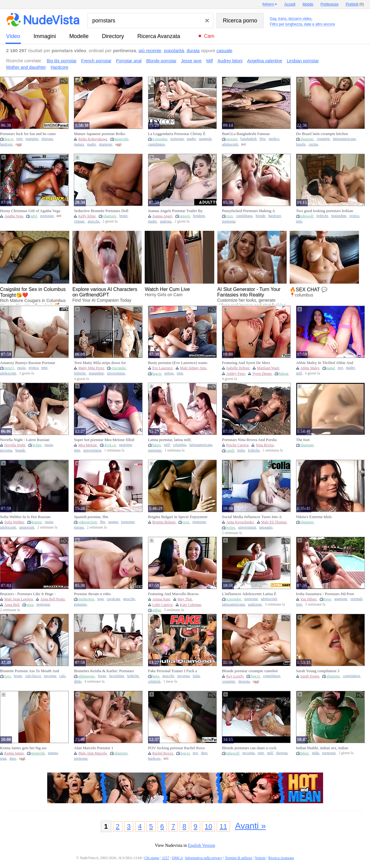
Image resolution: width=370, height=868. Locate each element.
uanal (331, 368)
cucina (313, 144)
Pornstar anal (129, 61)
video (13, 36)
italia (196, 676)
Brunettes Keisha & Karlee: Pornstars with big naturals (104, 671)
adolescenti (230, 144)
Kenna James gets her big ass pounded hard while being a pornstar (29, 748)
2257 (166, 858)
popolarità (174, 50)
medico (274, 139)
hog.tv (9, 139)
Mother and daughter (26, 67)
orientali (356, 599)
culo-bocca (33, 676)
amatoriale (27, 527)
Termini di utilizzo (239, 858)
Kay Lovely (235, 676)
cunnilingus (156, 144)
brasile (301, 144)
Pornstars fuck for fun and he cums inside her (28, 134)
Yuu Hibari (309, 599)
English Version (202, 845)
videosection (88, 522)
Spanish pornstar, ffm (91, 517)
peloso (169, 373)
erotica (354, 216)
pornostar (177, 139)
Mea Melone (88, 445)
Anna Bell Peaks (52, 599)
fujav (328, 599)
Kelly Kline (87, 216)
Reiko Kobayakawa (93, 139)
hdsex (157, 445)
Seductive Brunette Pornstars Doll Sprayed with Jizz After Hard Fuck (102, 211)
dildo (78, 682)
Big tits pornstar (62, 61)
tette (20, 139)
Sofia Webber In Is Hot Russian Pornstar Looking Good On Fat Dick (29, 517)
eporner (232, 139)
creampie (323, 139)
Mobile (308, 4)
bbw (263, 139)
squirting (125, 445)
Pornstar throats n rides (92, 594)
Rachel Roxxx (163, 753)
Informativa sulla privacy (204, 858)
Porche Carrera (237, 445)
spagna (113, 522)
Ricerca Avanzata (159, 36)
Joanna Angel (162, 216)
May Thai (185, 599)
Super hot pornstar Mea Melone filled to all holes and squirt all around (104, 440)
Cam (209, 36)
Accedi (290, 4)
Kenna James (14, 753)
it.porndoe (160, 139)
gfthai (157, 610)
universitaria (116, 373)
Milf (210, 61)
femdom (199, 216)
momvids (122, 139)
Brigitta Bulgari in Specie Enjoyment (178, 517)
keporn (37, 522)
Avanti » (251, 826)
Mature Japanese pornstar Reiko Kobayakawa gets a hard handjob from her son (100, 134)
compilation (272, 676)
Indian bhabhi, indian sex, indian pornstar (322, 748)
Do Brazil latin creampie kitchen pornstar (322, 134)
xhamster (307, 139)
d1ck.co (110, 445)
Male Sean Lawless (19, 599)
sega (100, 599)
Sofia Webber (14, 522)
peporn (185, 216)
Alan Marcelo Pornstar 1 (93, 748)
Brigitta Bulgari (164, 522)
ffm (103, 522)
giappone (106, 144)
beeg (156, 676)
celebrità (154, 682)
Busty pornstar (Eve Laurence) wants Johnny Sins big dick (178, 363)
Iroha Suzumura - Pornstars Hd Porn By (325, 594)
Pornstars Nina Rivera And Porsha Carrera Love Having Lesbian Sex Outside (249, 440)
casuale (224, 50)
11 (223, 826)
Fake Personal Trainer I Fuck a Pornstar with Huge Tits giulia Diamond (173, 671)
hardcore (6, 144)
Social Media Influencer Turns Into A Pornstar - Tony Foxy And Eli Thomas (252, 517)
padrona (166, 221)
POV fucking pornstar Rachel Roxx (176, 748)
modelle (79, 36)
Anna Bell (12, 605)
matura (79, 144)
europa (79, 527)
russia (21, 368)
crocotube (118, 368)
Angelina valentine (265, 61)
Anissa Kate (161, 599)
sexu (30, 605)
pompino (32, 139)
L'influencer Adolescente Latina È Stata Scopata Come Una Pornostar (250, 594)
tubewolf (307, 216)
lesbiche (322, 216)
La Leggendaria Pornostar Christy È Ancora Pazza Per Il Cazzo (177, 134)
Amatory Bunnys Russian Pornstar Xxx (28, 363)
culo (62, 676)
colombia (180, 445)
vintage (79, 221)
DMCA (177, 858)
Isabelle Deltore (238, 368)
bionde (261, 216)
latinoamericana (344, 139)
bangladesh (248, 139)
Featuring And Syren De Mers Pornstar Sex (246, 363)
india (316, 753)
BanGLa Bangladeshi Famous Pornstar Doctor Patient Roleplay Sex (252, 134)
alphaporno (86, 676)
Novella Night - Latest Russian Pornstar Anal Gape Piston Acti (25, 440)
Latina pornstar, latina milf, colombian (170, 440)
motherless (86, 599)
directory (113, 36)
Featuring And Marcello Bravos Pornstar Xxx (173, 594)
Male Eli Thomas (274, 522)
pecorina (6, 450)
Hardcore (59, 67)
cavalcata (113, 599)
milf (299, 373)
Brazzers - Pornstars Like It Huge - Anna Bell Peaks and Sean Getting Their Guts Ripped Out (28, 594)
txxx (229, 216)
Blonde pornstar (161, 61)
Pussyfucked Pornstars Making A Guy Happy (248, 211)
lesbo (241, 450)
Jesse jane (191, 61)
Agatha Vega (14, 216)
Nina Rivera (265, 445)
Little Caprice (162, 605)
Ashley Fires (236, 374)
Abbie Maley (310, 368)
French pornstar (96, 61)
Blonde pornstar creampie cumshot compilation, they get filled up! (250, 671)
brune (123, 216)
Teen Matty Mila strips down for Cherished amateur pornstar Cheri (101, 363)
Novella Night (15, 445)
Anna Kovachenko (240, 522)
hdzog (283, 374)
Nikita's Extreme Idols (314, 517)
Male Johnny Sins (193, 368)
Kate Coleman (191, 605)
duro (13, 759)
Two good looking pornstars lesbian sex (325, 211)
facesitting (117, 676)
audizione (255, 604)
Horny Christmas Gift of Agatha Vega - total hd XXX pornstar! (30, 211)
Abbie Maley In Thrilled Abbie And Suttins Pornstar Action (325, 363)
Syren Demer (262, 374)
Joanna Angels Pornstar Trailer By (175, 211)
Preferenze (330, 4)
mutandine (339, 216)
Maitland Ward (268, 368)
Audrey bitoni (230, 61)
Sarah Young (310, 676)
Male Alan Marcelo (92, 753)
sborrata (47, 139)
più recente (150, 50)
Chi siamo (152, 858)
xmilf (230, 451)
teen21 (9, 368)
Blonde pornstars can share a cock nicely (249, 748)
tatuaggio (266, 527)
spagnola (205, 139)
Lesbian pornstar (303, 61)
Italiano (268, 4)
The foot (303, 440)
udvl (34, 216)
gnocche (94, 221)
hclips (37, 445)
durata (193, 50)
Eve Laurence (162, 368)
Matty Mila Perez (91, 368)
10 (208, 826)
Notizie (260, 858)
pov (340, 368)
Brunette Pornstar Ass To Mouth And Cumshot (30, 671)
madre (92, 144)
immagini (45, 36)
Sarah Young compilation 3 (318, 671)
